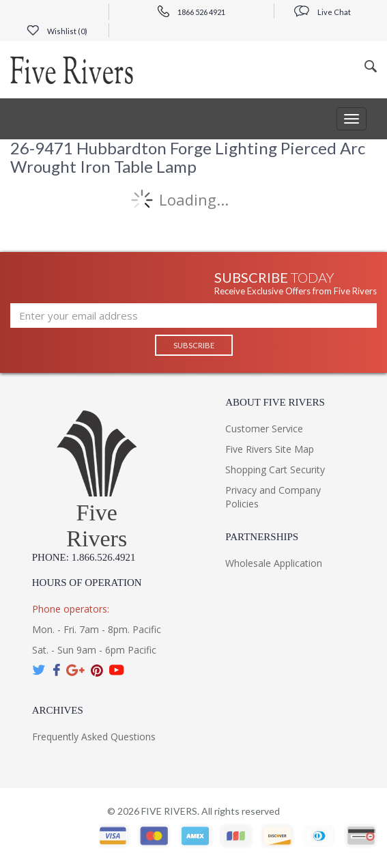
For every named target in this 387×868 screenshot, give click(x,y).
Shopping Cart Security (275, 470)
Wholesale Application (274, 563)
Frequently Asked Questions (94, 737)
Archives (58, 710)
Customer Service (264, 429)
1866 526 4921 (191, 12)
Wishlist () (57, 31)
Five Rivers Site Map (270, 449)
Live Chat (322, 12)
